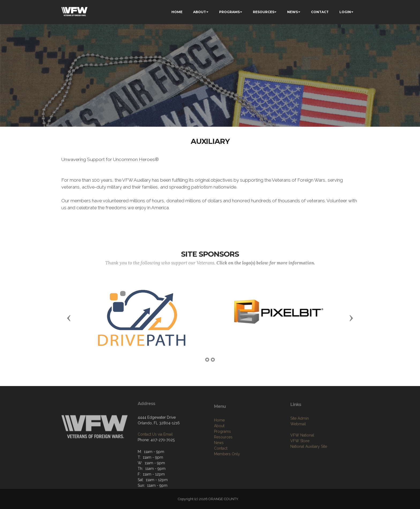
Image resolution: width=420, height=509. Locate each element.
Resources (223, 452)
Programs (222, 447)
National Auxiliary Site (309, 459)
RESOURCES (264, 12)
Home (219, 435)
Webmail (298, 436)
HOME (177, 12)
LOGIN (345, 12)
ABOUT (200, 12)
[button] (69, 318)
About (219, 441)
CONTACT (320, 12)
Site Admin (300, 431)
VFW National (302, 447)
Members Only (227, 469)
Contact (221, 463)
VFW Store (300, 453)
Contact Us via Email (155, 445)
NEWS (292, 12)
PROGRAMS (229, 12)
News (219, 458)
